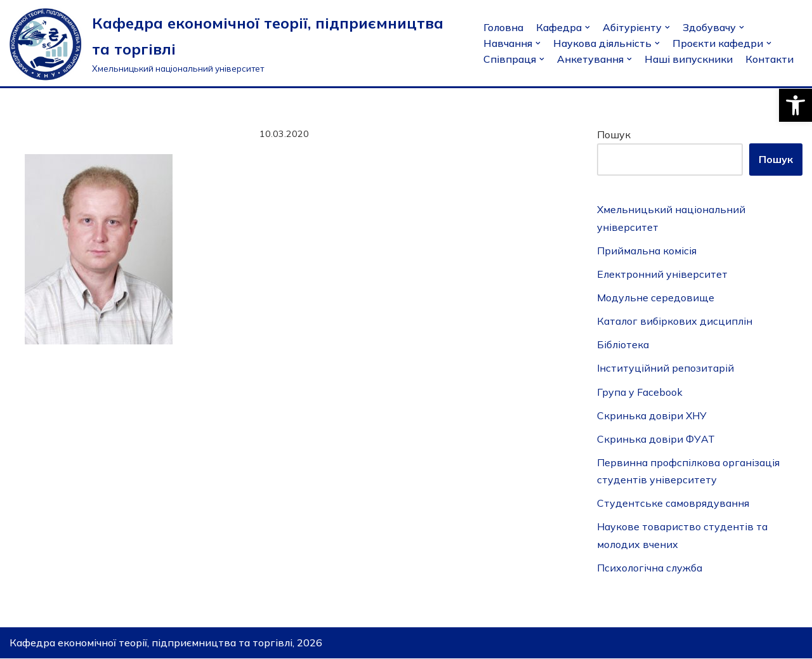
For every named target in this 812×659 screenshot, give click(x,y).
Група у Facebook (640, 392)
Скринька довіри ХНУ (652, 415)
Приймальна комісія (647, 251)
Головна (503, 27)
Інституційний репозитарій (665, 369)
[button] (796, 105)
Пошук (614, 134)
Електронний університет (663, 274)
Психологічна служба (651, 568)
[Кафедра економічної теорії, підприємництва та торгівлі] (237, 43)
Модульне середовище (656, 297)
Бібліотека (623, 345)
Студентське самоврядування (673, 504)
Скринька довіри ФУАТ (656, 439)
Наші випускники (689, 59)
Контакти (769, 59)
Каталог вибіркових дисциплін (675, 321)
